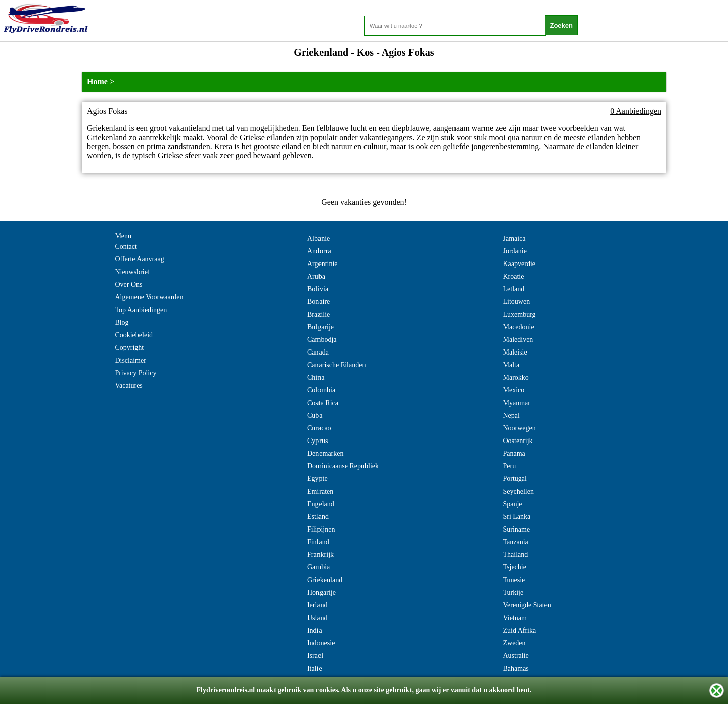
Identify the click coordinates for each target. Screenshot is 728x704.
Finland (318, 542)
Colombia (321, 390)
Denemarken (326, 453)
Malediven (518, 340)
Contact (126, 247)
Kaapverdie (519, 264)
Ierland (317, 605)
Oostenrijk (517, 441)
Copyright (129, 348)
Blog (122, 322)
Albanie (318, 238)
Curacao (319, 428)
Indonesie (321, 643)
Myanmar (516, 403)
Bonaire (318, 302)
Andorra (319, 251)
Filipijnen (321, 529)
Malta (511, 365)
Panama (514, 453)
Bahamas (515, 668)
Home (97, 82)
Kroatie (513, 276)
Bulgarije (321, 327)
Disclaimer (130, 360)
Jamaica (514, 238)
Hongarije (322, 592)
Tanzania (515, 542)
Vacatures (128, 386)
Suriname (516, 529)
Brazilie (318, 314)
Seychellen (518, 491)
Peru (509, 466)
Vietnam (514, 618)
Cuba (315, 415)
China (316, 378)
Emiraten (320, 491)
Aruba (316, 276)
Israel (315, 656)
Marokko (515, 378)
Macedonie (518, 327)
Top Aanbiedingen (141, 310)
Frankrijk (321, 555)
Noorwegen (519, 428)
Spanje (512, 504)
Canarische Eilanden (336, 365)
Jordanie (514, 251)
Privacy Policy (135, 373)
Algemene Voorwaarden (149, 297)
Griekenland (325, 580)
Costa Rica (323, 403)
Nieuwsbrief (132, 272)
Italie (315, 668)
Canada (318, 352)
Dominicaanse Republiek (343, 466)
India (315, 630)
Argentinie (323, 264)
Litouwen (516, 302)
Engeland (321, 504)
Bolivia (318, 289)
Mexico (513, 390)
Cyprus (317, 441)
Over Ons (128, 284)
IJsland (317, 618)
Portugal (514, 479)
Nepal (511, 415)
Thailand (515, 555)
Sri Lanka (516, 517)
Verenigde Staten (527, 605)
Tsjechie (514, 567)
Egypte (317, 479)
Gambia (318, 567)
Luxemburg (519, 314)
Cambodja (322, 340)
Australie (515, 656)
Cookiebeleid (134, 335)
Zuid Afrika (519, 630)
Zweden (514, 643)
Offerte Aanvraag (139, 259)
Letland (513, 289)
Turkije (513, 592)
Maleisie (515, 352)
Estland (318, 517)
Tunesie (514, 580)
